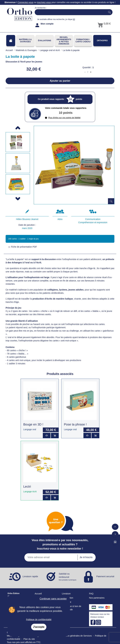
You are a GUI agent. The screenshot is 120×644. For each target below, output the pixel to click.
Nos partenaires (97, 598)
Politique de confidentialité (39, 619)
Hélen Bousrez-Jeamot (27, 219)
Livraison (66, 594)
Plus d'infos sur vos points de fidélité (63, 118)
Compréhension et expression (93, 222)
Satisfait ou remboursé (68, 577)
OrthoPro (102, 41)
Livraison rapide (30, 576)
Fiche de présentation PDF (22, 247)
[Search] (70, 12)
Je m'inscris (86, 557)
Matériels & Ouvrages (25, 41)
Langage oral (30, 429)
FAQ (91, 594)
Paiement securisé (105, 576)
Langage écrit (30, 492)
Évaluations (45, 41)
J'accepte (39, 627)
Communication (93, 219)
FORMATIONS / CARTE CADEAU (83, 41)
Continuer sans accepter (53, 599)
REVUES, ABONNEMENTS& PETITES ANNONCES (64, 41)
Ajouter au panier (60, 81)
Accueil (38, 594)
